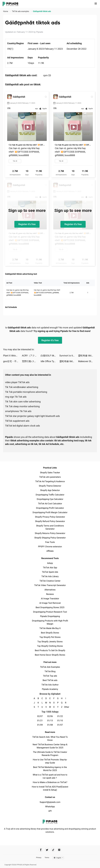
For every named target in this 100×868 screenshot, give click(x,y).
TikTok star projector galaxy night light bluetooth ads (32, 416)
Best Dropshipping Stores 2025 (50, 607)
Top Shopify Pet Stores (50, 637)
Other (66, 707)
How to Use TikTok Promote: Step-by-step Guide (50, 761)
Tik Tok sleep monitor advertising (22, 406)
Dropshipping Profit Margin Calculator (50, 512)
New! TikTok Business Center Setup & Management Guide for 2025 (50, 746)
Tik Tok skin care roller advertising (23, 402)
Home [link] (6, 11)
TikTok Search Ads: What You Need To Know (50, 739)
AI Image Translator (50, 599)
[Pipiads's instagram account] (59, 850)
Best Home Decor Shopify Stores (50, 655)
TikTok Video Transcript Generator (50, 585)
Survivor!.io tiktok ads (69, 356)
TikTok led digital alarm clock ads (23, 426)
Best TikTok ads (50, 680)
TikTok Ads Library (50, 576)
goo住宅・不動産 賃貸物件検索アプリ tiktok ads (13, 361)
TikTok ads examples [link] (21, 11)
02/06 (50, 716)
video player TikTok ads (17, 382)
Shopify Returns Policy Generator (50, 533)
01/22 (60, 716)
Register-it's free (27, 224)
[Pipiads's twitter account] (47, 850)
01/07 (60, 725)
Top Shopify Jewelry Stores (50, 642)
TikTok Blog (50, 671)
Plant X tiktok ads (12, 356)
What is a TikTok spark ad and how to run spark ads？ (50, 776)
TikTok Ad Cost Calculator (50, 504)
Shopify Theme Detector (50, 486)
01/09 (40, 725)
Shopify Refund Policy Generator (50, 521)
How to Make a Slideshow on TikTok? (50, 782)
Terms (47, 858)
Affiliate (50, 551)
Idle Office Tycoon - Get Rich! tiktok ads (50, 361)
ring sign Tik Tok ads (16, 397)
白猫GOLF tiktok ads (50, 356)
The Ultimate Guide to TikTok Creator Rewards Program (50, 754)
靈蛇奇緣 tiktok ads (87, 356)
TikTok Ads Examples (50, 667)
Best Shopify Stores (50, 633)
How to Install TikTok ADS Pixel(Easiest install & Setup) (50, 788)
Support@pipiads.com (50, 802)
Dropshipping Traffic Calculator (50, 495)
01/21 (40, 721)
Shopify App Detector (50, 490)
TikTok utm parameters (50, 477)
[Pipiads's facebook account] (41, 850)
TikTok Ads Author (50, 685)
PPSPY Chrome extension (50, 547)
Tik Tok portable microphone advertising (26, 392)
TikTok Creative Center (50, 581)
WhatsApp (50, 807)
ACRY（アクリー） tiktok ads (31, 356)
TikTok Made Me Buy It (50, 628)
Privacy (39, 858)
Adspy (50, 563)
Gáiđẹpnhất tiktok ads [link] (42, 11)
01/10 (60, 721)
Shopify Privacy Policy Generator (50, 517)
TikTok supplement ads (17, 421)
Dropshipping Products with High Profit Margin (50, 622)
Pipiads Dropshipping (50, 616)
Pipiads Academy (50, 689)
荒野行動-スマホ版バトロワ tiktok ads (31, 361)
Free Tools (50, 542)
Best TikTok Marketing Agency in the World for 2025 (50, 769)
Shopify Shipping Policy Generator (50, 538)
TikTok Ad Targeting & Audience (50, 481)
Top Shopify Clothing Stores (50, 646)
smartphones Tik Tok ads (18, 411)
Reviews (50, 594)
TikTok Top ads (50, 676)
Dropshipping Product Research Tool (50, 612)
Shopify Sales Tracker (50, 473)
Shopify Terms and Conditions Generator (50, 527)
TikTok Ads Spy (50, 568)
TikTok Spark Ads (50, 572)
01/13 (50, 721)
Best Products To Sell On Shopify (50, 650)
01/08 (50, 725)
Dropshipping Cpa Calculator (50, 499)
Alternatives (50, 590)
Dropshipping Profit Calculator (50, 508)
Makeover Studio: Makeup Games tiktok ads (87, 361)
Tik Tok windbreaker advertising (22, 387)
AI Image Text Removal (50, 603)
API (50, 811)
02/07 (40, 716)
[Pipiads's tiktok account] (53, 850)
